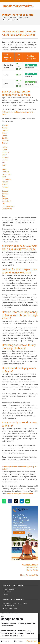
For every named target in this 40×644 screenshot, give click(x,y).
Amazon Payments (10, 608)
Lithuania (5, 172)
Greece (4, 155)
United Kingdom (8, 206)
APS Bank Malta (32, 567)
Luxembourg (7, 174)
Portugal (5, 187)
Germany (5, 152)
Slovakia (5, 191)
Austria (4, 128)
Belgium (5, 130)
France (4, 150)
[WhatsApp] (4, 501)
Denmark (5, 140)
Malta (4, 177)
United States (7, 209)
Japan (4, 165)
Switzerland (6, 201)
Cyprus (4, 135)
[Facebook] (10, 501)
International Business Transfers (15, 603)
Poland (4, 184)
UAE (3, 204)
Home (4, 17)
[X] (16, 501)
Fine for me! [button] (32, 641)
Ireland (4, 160)
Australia (5, 125)
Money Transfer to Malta (29, 575)
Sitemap (6, 594)
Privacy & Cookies (10, 589)
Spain (4, 196)
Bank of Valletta (32, 570)
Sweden (5, 199)
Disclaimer (7, 592)
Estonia (5, 143)
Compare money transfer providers (20, 494)
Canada (5, 133)
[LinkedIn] (22, 501)
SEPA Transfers (8, 606)
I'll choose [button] (18, 641)
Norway (5, 182)
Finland (5, 147)
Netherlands (6, 179)
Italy (3, 162)
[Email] (28, 501)
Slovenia (5, 193)
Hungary (5, 157)
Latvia (4, 169)
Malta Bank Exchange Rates (18, 17)
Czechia (5, 138)
